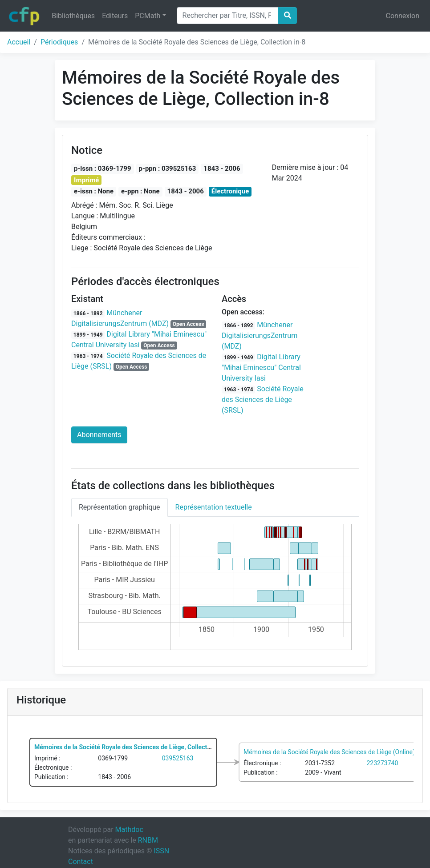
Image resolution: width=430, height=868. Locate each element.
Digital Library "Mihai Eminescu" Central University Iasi (261, 368)
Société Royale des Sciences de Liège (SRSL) (263, 400)
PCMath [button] (148, 16)
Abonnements (99, 435)
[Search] (228, 16)
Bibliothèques (73, 16)
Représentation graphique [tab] (120, 507)
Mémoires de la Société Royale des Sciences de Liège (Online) (329, 751)
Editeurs (115, 16)
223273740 (383, 763)
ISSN (161, 851)
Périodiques (59, 42)
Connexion (403, 16)
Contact (81, 862)
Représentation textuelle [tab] (214, 507)
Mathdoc (129, 830)
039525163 (178, 758)
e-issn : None (94, 191)
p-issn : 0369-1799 (103, 169)
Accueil (19, 42)
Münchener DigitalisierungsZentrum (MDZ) (260, 336)
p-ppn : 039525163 (168, 169)
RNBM (148, 840)
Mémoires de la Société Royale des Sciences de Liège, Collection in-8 (131, 747)
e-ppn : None (140, 191)
